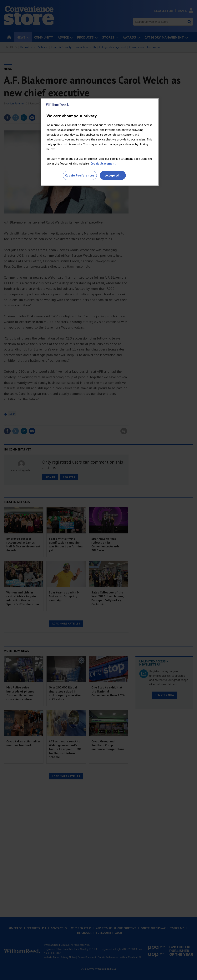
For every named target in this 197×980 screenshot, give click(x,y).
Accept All (113, 175)
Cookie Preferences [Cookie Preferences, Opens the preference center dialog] (80, 175)
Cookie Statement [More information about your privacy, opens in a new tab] (103, 163)
